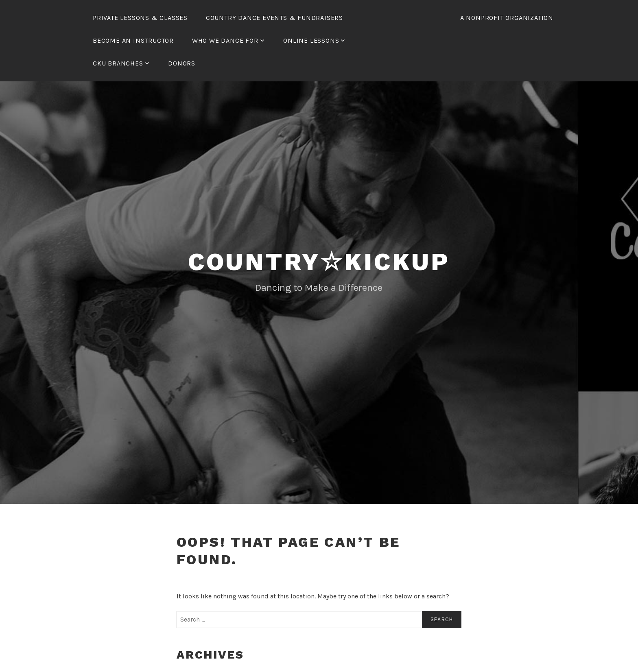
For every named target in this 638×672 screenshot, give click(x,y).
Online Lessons (311, 40)
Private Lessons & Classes (140, 18)
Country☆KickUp (319, 262)
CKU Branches (118, 63)
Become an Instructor (133, 40)
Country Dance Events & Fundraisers (274, 18)
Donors (182, 63)
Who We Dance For (225, 40)
